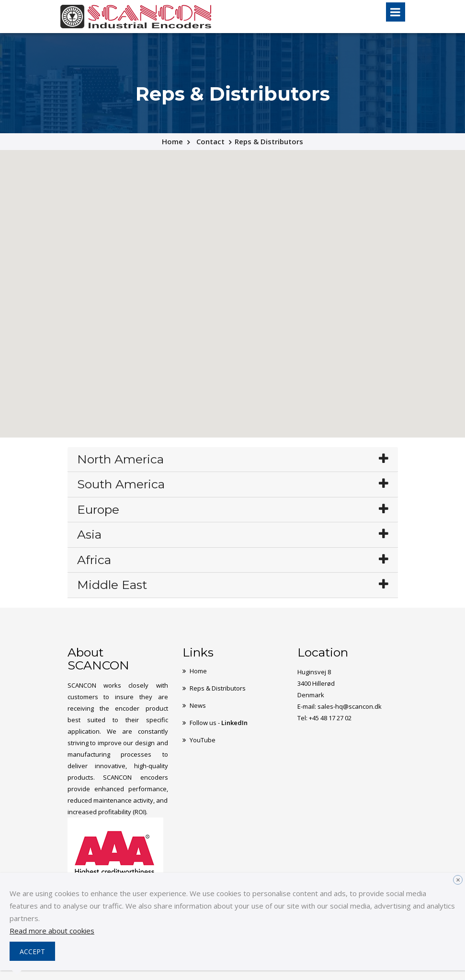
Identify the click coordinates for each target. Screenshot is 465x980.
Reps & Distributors (218, 688)
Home (172, 141)
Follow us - (219, 723)
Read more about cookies (52, 931)
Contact (210, 141)
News (198, 705)
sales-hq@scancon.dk (350, 706)
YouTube (203, 740)
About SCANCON (98, 659)
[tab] (233, 460)
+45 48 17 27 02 (330, 718)
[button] (330, 248)
